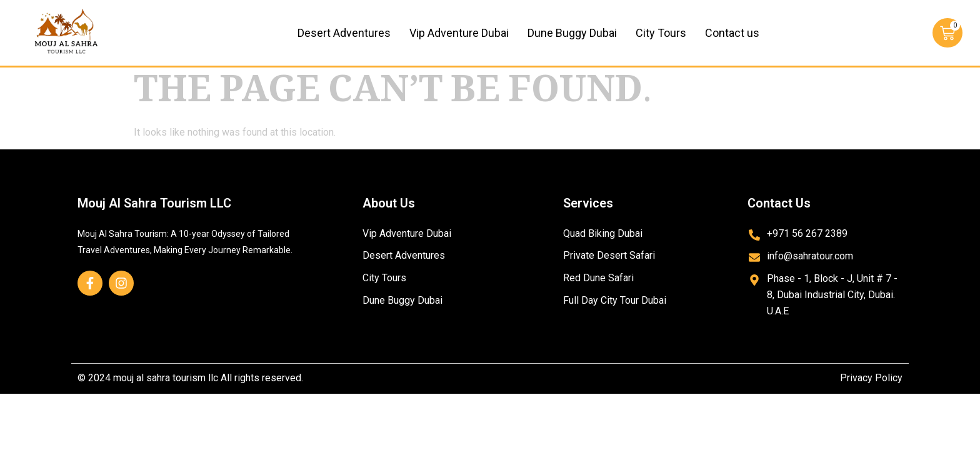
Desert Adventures (344, 33)
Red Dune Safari (598, 278)
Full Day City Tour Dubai (615, 301)
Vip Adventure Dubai (459, 33)
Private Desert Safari (609, 256)
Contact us (732, 33)
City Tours (661, 33)
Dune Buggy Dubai (572, 33)
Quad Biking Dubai (603, 233)
